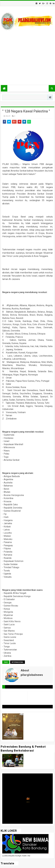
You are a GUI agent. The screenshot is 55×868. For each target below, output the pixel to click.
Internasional (18, 662)
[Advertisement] (27, 58)
